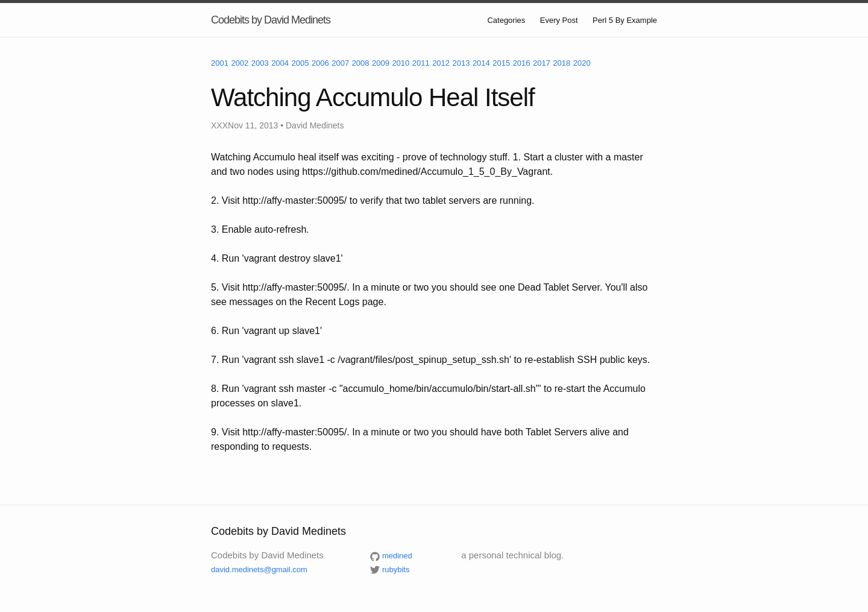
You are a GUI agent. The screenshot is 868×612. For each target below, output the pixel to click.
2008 (361, 63)
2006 (320, 63)
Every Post (559, 20)
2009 (381, 63)
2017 (542, 63)
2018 (561, 63)
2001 (220, 63)
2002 (240, 63)
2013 (461, 63)
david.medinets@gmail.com (259, 569)
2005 (300, 63)
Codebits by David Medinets (271, 20)
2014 (481, 63)
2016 (522, 63)
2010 (401, 63)
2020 (582, 63)
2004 (280, 63)
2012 (441, 63)
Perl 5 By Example (625, 20)
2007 (340, 63)
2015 (501, 63)
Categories (506, 20)
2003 (260, 63)
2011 (421, 63)
